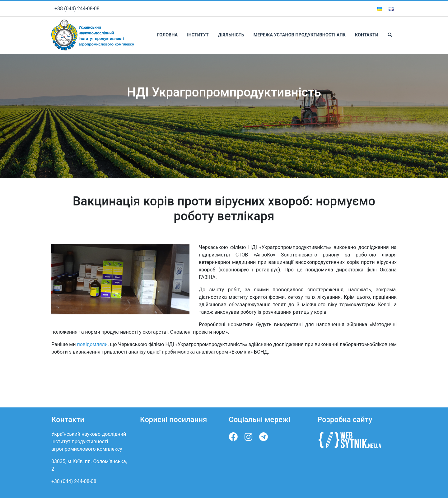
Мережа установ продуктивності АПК (300, 35)
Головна (167, 35)
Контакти (367, 35)
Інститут (198, 35)
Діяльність (231, 35)
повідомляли (92, 344)
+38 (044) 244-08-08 (77, 9)
